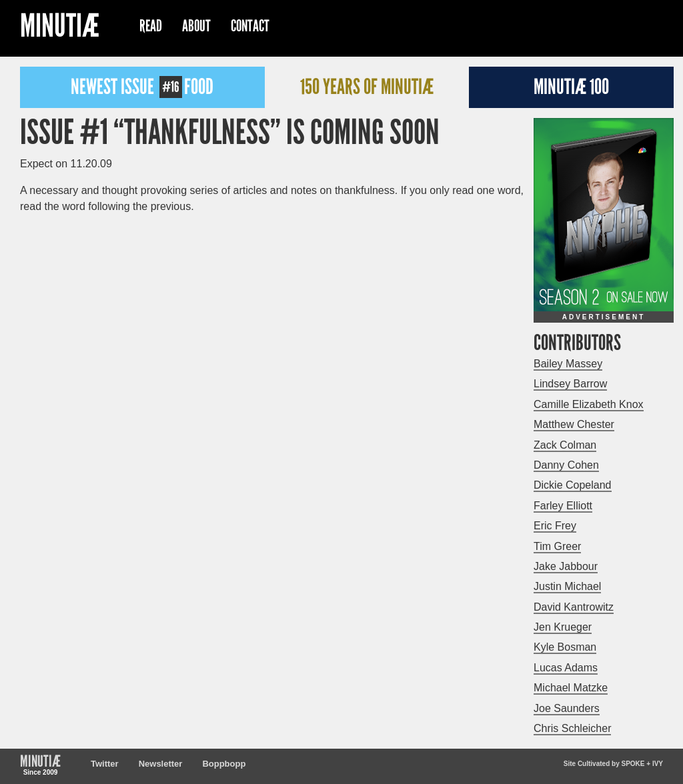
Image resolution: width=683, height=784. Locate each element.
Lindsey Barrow (570, 384)
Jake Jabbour (566, 566)
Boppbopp (224, 764)
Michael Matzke (571, 688)
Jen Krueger (563, 627)
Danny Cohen (566, 465)
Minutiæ (60, 28)
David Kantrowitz (574, 607)
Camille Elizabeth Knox (589, 404)
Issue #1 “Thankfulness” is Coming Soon (230, 133)
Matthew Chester (574, 424)
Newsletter (161, 764)
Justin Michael (567, 586)
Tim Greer (557, 546)
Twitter (105, 764)
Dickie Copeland (573, 485)
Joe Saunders (567, 708)
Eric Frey (555, 526)
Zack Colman (565, 445)
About (196, 26)
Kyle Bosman (565, 647)
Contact (250, 26)
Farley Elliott (563, 506)
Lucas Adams (566, 668)
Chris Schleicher (572, 728)
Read (151, 26)
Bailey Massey (568, 364)
